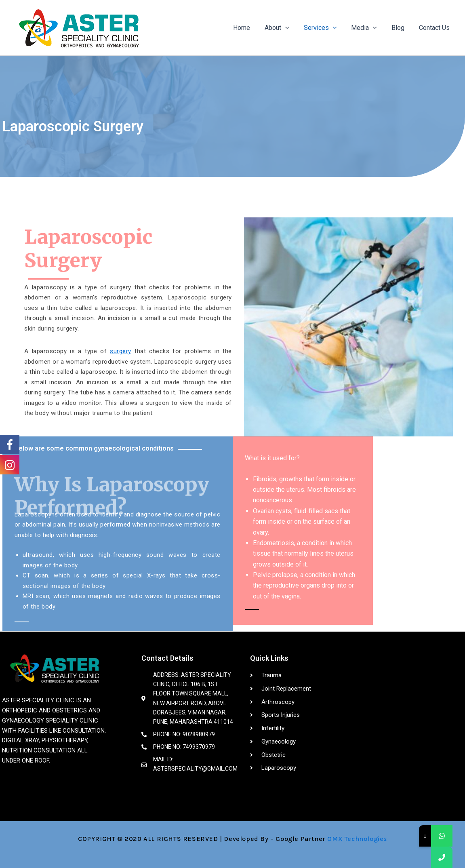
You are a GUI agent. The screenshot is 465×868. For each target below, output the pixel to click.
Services (326, 28)
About (284, 28)
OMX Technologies (357, 839)
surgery (121, 351)
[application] (292, 28)
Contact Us (435, 28)
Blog (400, 28)
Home (250, 28)
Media (368, 28)
